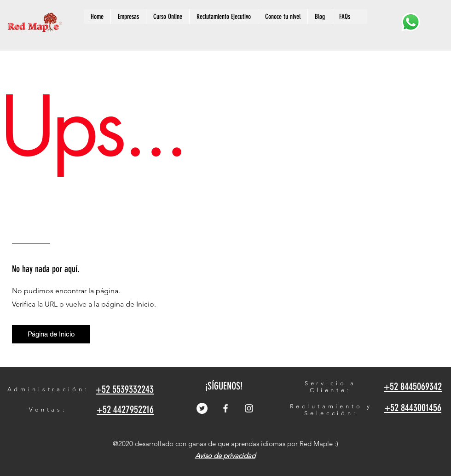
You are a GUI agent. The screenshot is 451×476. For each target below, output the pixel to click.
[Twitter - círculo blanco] (202, 408)
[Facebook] (225, 408)
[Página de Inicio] (51, 334)
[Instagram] (249, 408)
